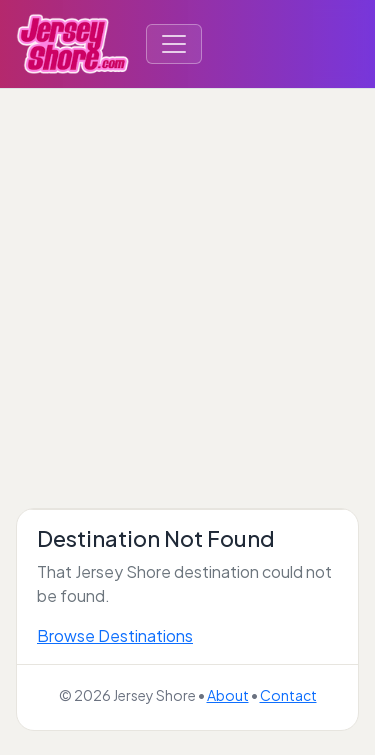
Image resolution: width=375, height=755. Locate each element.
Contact (288, 695)
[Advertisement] (187, 286)
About (228, 695)
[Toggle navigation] (174, 44)
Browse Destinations (115, 635)
